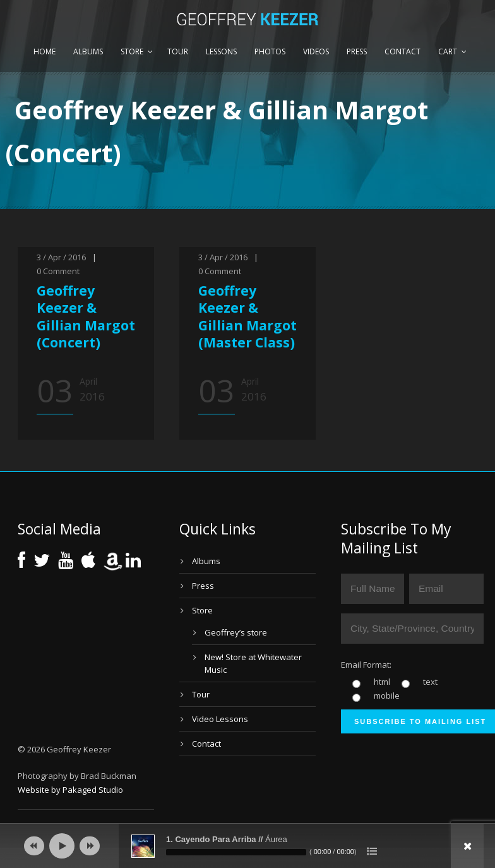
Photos (270, 51)
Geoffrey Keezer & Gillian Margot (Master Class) (247, 316)
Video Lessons (220, 719)
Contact (403, 51)
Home (45, 51)
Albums (88, 51)
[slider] (236, 852)
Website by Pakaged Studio (70, 790)
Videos (316, 51)
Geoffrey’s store (236, 632)
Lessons (221, 51)
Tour (178, 51)
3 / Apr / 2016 (61, 257)
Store (132, 51)
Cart (448, 51)
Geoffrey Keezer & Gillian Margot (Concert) (86, 316)
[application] (247, 846)
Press (357, 51)
